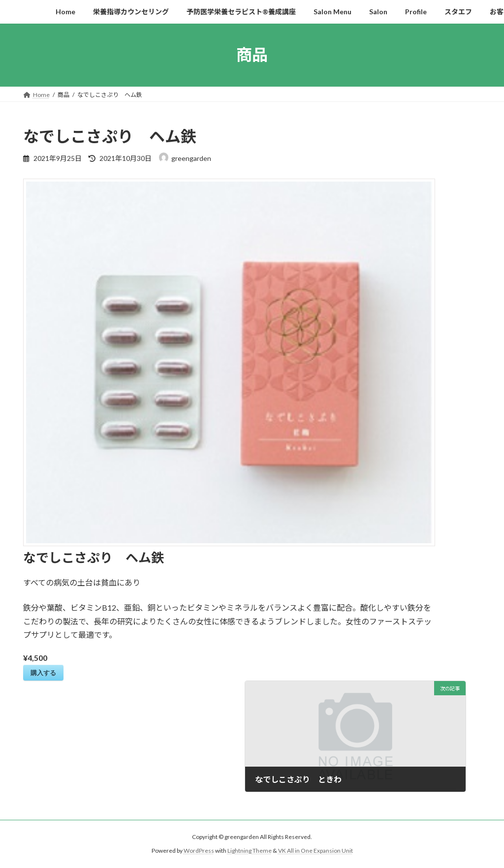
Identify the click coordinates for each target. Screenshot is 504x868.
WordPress (199, 851)
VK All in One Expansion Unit (315, 851)
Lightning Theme (250, 851)
